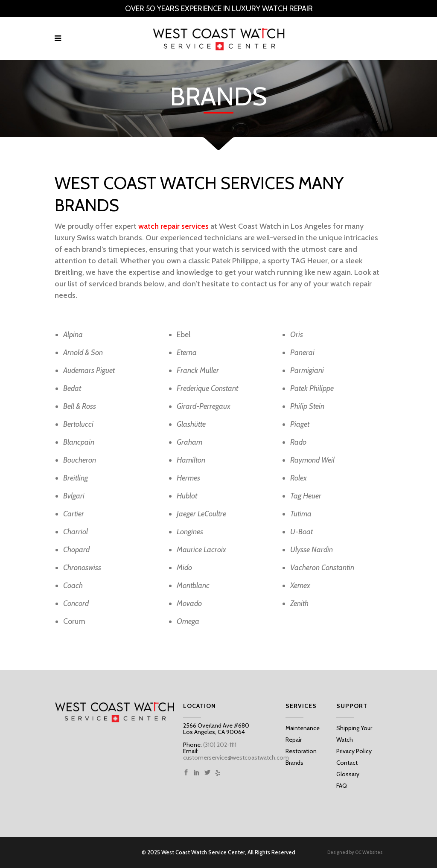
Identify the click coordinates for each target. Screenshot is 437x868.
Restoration (301, 751)
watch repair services (173, 226)
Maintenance (303, 728)
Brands (294, 763)
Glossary (348, 774)
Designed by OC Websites (355, 852)
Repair (294, 740)
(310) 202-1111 (219, 745)
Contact (347, 763)
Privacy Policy (354, 751)
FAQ (342, 786)
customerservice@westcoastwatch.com (236, 757)
